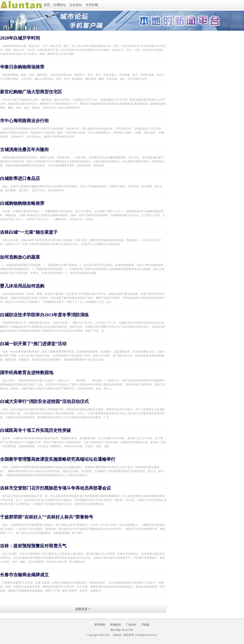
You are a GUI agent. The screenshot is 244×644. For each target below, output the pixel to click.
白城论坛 (60, 5)
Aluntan (117, 635)
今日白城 (92, 5)
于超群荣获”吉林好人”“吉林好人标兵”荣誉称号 (47, 517)
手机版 (146, 625)
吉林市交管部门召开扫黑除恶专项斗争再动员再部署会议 (55, 488)
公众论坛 (76, 5)
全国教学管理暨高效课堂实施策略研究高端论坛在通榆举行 (58, 459)
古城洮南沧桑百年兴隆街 (24, 150)
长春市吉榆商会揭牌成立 (24, 575)
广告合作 (131, 625)
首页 (47, 5)
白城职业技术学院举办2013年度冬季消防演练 (44, 315)
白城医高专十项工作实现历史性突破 (35, 430)
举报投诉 (116, 625)
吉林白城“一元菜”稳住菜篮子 (29, 232)
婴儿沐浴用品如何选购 (22, 286)
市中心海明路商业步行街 (24, 121)
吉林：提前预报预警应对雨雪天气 (33, 546)
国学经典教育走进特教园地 (27, 373)
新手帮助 (100, 625)
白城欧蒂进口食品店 (20, 178)
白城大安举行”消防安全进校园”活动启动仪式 (44, 401)
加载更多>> (83, 609)
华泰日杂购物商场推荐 (22, 67)
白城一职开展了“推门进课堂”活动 (33, 344)
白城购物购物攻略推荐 (22, 203)
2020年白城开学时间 (20, 38)
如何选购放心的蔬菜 (20, 257)
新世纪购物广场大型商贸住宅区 (31, 92)
